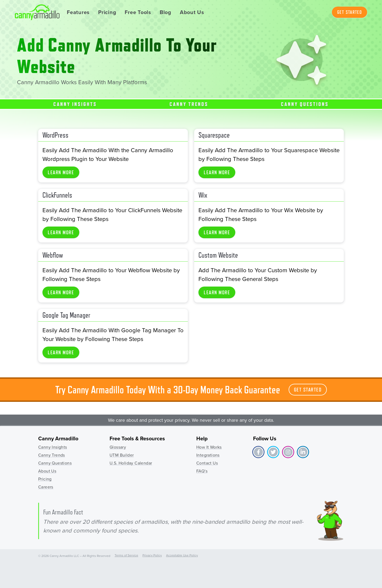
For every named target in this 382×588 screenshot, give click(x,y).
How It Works (209, 447)
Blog (166, 12)
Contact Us (207, 463)
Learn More (61, 172)
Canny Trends (189, 104)
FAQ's (202, 471)
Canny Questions (305, 104)
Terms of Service (126, 555)
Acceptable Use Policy (182, 555)
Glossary (118, 447)
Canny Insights (75, 104)
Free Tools (138, 12)
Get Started (350, 12)
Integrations (208, 455)
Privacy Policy (152, 555)
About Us (192, 12)
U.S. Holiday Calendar (131, 463)
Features (78, 12)
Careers (46, 487)
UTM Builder (122, 455)
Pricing (107, 12)
